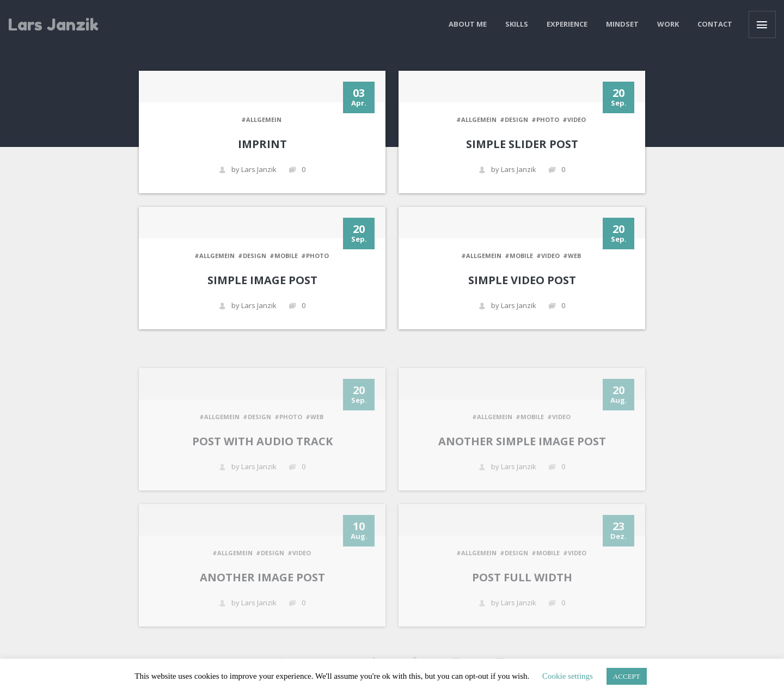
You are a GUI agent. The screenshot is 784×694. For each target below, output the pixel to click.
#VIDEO (574, 119)
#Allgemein (261, 119)
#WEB (572, 256)
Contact (715, 24)
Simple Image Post (262, 280)
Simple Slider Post (522, 144)
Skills (517, 24)
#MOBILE (284, 256)
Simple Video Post (522, 280)
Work (668, 24)
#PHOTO (545, 119)
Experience (567, 24)
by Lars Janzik (248, 170)
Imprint (262, 144)
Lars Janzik (53, 24)
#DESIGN (514, 119)
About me (468, 24)
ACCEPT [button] (627, 676)
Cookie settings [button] (568, 676)
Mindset (622, 24)
